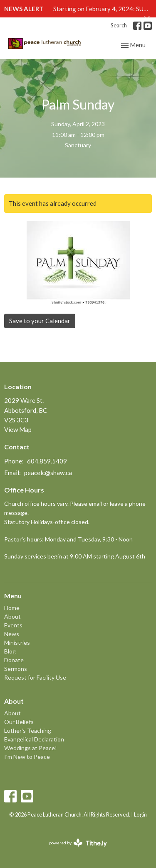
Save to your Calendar (40, 321)
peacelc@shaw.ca (48, 473)
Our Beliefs (19, 722)
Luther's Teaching (28, 730)
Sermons (16, 669)
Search (119, 25)
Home (12, 608)
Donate (14, 660)
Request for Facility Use (35, 677)
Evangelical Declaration (34, 739)
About (12, 616)
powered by (78, 843)
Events (13, 625)
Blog (10, 651)
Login (140, 814)
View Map (18, 429)
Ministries (17, 642)
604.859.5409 (47, 461)
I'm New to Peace (27, 757)
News (12, 634)
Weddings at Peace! (31, 748)
